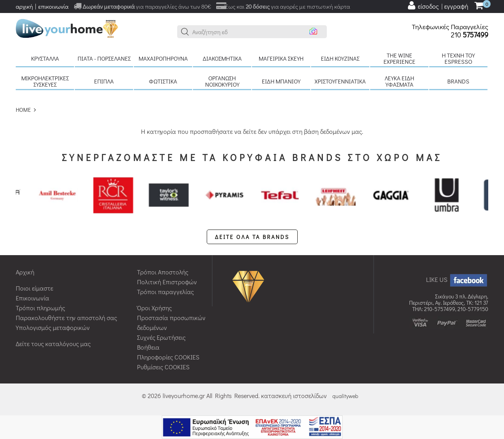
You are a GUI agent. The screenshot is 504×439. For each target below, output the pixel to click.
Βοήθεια (148, 347)
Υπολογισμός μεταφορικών (53, 327)
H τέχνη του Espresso (458, 58)
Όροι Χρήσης (154, 308)
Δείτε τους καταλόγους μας (53, 344)
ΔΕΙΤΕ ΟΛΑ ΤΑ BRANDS (252, 237)
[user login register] (437, 6)
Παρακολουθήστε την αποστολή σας (66, 318)
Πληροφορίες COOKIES (168, 357)
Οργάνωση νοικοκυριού (222, 81)
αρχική (24, 6)
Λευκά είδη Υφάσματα (399, 81)
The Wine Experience (399, 58)
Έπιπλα (104, 81)
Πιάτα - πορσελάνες (104, 58)
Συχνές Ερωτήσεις (161, 337)
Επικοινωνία (32, 298)
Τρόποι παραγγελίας (165, 292)
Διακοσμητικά (222, 58)
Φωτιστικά (163, 81)
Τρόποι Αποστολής (163, 272)
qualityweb (345, 396)
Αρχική (25, 272)
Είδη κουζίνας (340, 58)
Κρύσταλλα (45, 58)
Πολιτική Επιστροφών (167, 282)
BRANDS (458, 81)
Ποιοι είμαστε (34, 288)
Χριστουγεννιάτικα (340, 81)
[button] (185, 32)
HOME (23, 110)
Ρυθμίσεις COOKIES (163, 367)
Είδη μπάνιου (281, 81)
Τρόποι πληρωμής (40, 308)
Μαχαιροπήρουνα (163, 58)
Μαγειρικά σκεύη (281, 58)
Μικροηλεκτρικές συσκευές (45, 81)
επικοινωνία (53, 6)
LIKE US (457, 279)
